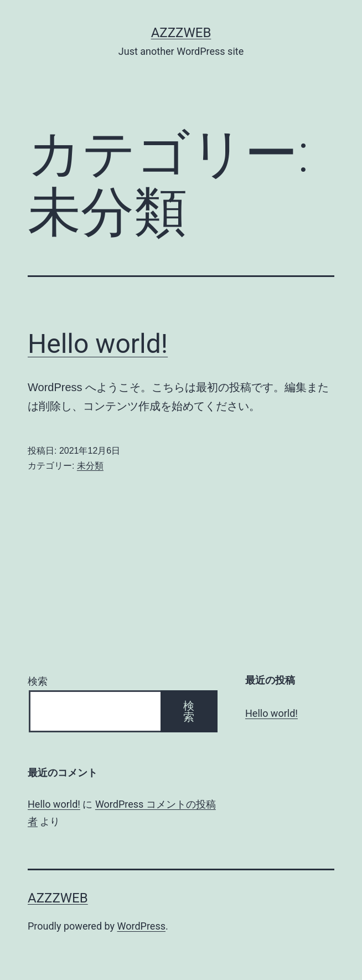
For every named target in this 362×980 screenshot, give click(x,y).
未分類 (90, 466)
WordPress (141, 926)
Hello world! (98, 344)
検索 (38, 681)
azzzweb (181, 33)
